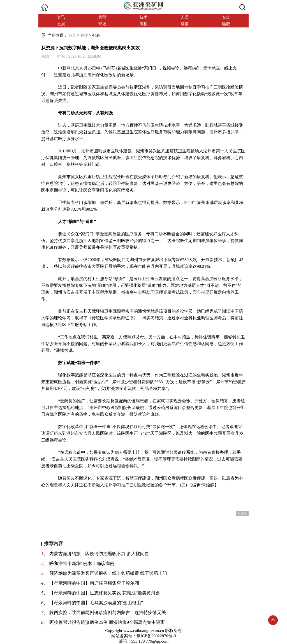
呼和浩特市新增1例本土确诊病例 (82, 563)
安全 (226, 17)
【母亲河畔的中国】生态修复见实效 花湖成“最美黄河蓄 (105, 593)
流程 (143, 24)
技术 (143, 17)
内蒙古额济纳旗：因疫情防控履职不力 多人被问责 (99, 554)
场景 (185, 24)
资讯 (61, 17)
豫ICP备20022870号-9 (156, 636)
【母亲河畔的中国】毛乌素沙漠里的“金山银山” (96, 603)
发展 (61, 24)
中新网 (64, 68)
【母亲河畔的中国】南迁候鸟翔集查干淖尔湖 (94, 583)
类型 (102, 17)
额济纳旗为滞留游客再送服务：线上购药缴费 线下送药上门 (108, 573)
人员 (185, 17)
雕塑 (226, 24)
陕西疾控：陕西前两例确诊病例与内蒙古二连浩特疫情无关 (108, 612)
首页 (72, 35)
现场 (102, 24)
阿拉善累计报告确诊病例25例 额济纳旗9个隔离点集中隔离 (107, 622)
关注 (84, 35)
